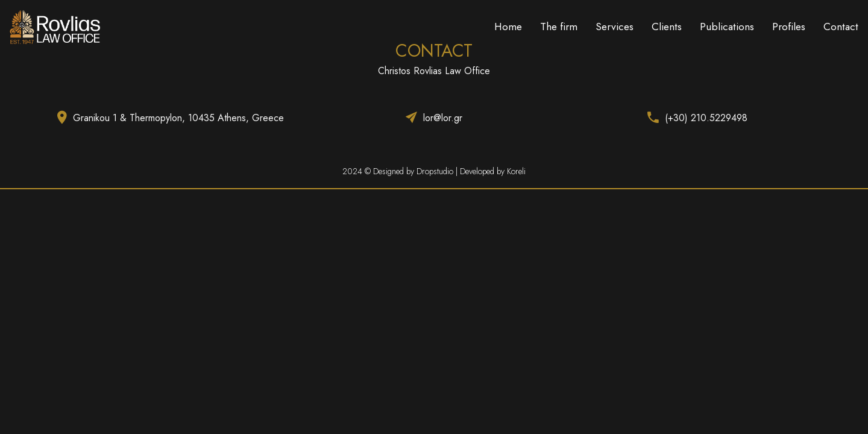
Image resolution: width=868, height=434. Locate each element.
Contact (841, 27)
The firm (559, 27)
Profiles (789, 27)
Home (508, 27)
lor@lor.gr (443, 118)
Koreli (516, 171)
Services (615, 27)
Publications (727, 27)
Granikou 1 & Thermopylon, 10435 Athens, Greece (178, 118)
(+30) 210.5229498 (706, 118)
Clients (667, 27)
